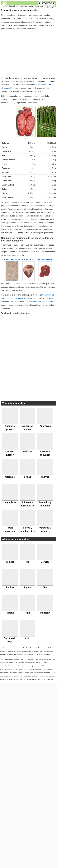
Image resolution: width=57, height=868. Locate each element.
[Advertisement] (21, 53)
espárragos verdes (47, 139)
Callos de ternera (12, 260)
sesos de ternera (26, 139)
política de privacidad (39, 679)
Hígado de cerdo (45, 260)
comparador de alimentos (42, 302)
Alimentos (46, 3)
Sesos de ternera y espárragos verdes (19, 10)
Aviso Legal (50, 679)
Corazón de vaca (28, 260)
